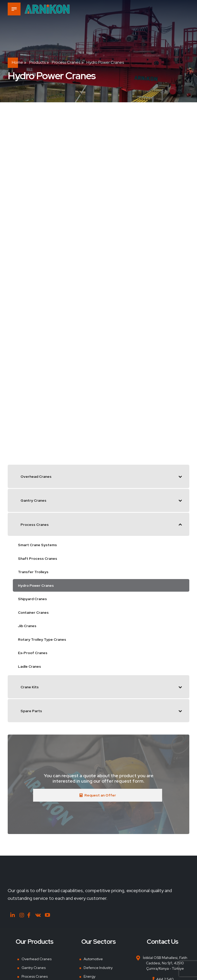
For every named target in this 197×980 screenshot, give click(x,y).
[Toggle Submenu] (180, 476)
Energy (90, 976)
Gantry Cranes (34, 967)
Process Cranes (66, 62)
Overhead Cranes (37, 959)
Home (17, 62)
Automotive (93, 959)
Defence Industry (98, 967)
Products (37, 62)
